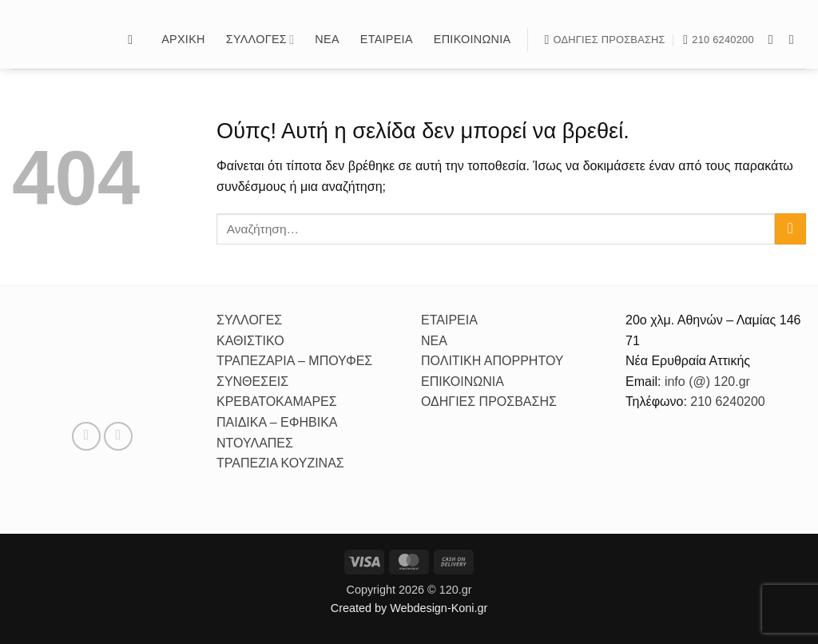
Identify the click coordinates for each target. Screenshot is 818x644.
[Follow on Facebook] (775, 39)
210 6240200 (727, 402)
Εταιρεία (387, 39)
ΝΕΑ (434, 341)
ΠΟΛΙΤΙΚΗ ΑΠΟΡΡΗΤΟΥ (492, 361)
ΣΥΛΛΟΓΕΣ (249, 320)
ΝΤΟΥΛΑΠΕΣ (255, 443)
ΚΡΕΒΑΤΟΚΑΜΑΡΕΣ (277, 402)
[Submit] (790, 229)
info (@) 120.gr (705, 382)
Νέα (327, 39)
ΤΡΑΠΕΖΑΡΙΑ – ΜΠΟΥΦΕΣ (294, 361)
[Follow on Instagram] (796, 39)
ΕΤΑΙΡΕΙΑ (449, 320)
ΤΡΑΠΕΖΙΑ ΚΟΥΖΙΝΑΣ (280, 463)
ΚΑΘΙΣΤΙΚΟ (250, 341)
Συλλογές (260, 40)
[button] (134, 40)
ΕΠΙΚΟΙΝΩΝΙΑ (463, 382)
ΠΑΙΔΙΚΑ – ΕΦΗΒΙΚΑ (277, 422)
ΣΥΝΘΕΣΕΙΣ (252, 382)
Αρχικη (183, 39)
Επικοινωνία (473, 39)
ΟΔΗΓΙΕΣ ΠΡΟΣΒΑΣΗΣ (489, 402)
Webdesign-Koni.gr (439, 608)
